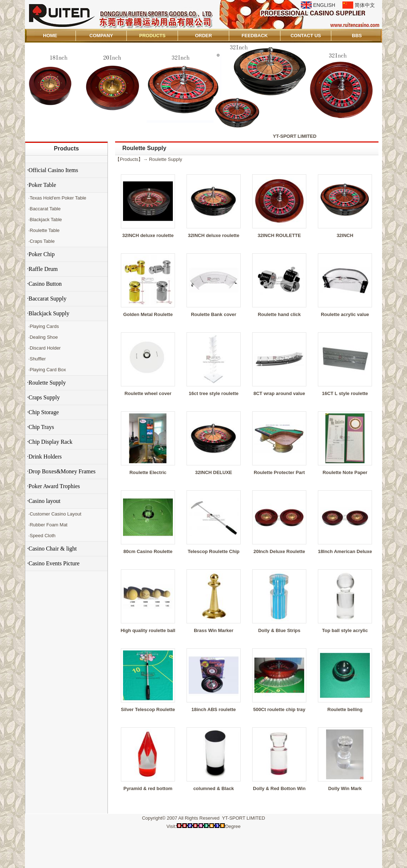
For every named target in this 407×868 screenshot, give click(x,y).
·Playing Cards (43, 326)
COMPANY (101, 36)
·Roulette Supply (47, 383)
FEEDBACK (255, 36)
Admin (35, 861)
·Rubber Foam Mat (47, 525)
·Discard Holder (44, 348)
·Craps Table (41, 241)
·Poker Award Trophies (54, 486)
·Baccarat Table (44, 209)
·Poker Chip (41, 254)
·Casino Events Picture (53, 563)
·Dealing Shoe (42, 337)
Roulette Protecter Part (279, 472)
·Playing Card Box (47, 370)
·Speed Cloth (41, 536)
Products (66, 148)
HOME (50, 36)
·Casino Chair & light (52, 549)
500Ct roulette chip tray (279, 709)
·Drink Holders (44, 457)
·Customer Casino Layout (54, 514)
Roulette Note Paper (345, 472)
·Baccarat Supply (47, 299)
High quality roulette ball (148, 630)
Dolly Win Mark (345, 788)
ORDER (203, 36)
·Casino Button (44, 284)
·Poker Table (41, 185)
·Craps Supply (43, 397)
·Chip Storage (43, 412)
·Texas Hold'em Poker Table (57, 198)
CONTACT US (306, 36)
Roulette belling (345, 709)
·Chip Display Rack (50, 442)
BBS (357, 36)
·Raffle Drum (42, 269)
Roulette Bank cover (214, 314)
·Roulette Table (43, 230)
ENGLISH (324, 5)
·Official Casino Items (52, 170)
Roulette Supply (166, 159)
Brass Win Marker (214, 630)
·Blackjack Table (45, 220)
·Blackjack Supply (48, 313)
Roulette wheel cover (148, 393)
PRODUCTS (152, 36)
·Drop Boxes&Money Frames (61, 471)
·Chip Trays (41, 427)
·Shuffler (36, 359)
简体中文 (365, 5)
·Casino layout (44, 501)
